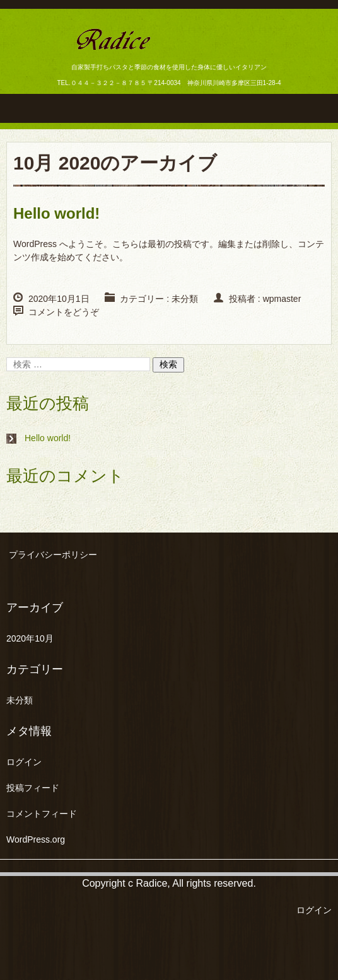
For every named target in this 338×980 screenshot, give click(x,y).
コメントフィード (42, 814)
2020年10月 (30, 638)
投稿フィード (33, 788)
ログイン (24, 762)
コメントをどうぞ (64, 312)
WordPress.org (36, 839)
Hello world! (56, 213)
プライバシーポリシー (53, 555)
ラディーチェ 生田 (145, 61)
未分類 (185, 299)
